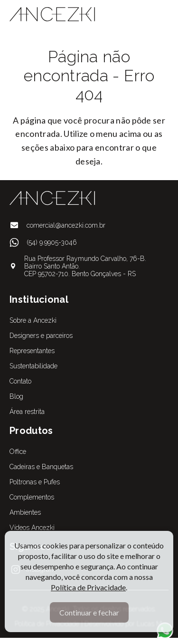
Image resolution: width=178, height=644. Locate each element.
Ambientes (25, 512)
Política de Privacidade (88, 587)
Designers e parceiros (41, 336)
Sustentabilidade (33, 366)
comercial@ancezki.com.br (66, 225)
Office (18, 452)
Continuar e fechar (89, 612)
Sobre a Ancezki (33, 320)
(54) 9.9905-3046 (52, 242)
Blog (16, 396)
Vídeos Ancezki (32, 528)
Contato (20, 381)
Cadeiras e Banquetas (41, 467)
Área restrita (27, 412)
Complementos (32, 497)
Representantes (32, 351)
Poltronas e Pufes (35, 482)
